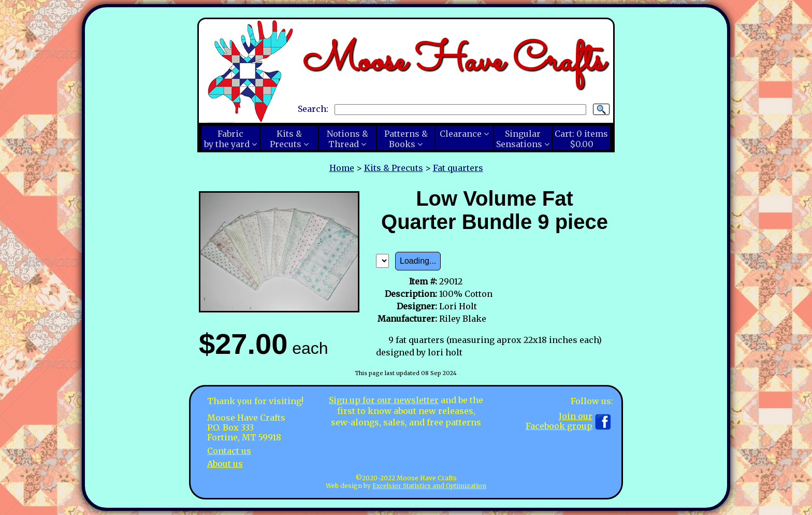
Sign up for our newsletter (384, 400)
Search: (313, 109)
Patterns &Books (406, 139)
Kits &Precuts (286, 139)
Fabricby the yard (227, 139)
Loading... (418, 261)
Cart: (581, 139)
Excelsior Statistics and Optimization (429, 486)
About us (225, 464)
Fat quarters (458, 168)
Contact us (229, 451)
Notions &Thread (347, 139)
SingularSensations (519, 139)
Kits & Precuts (394, 168)
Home (342, 168)
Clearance (461, 134)
